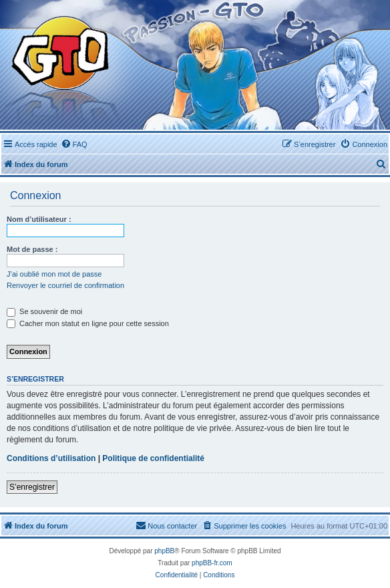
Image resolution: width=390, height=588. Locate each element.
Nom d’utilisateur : (39, 219)
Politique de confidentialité (153, 458)
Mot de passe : (32, 249)
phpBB (164, 551)
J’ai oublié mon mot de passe (54, 274)
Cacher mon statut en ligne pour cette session (88, 323)
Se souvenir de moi (44, 311)
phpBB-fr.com (212, 563)
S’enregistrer (32, 487)
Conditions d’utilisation (51, 458)
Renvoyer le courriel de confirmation (65, 285)
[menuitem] (74, 144)
